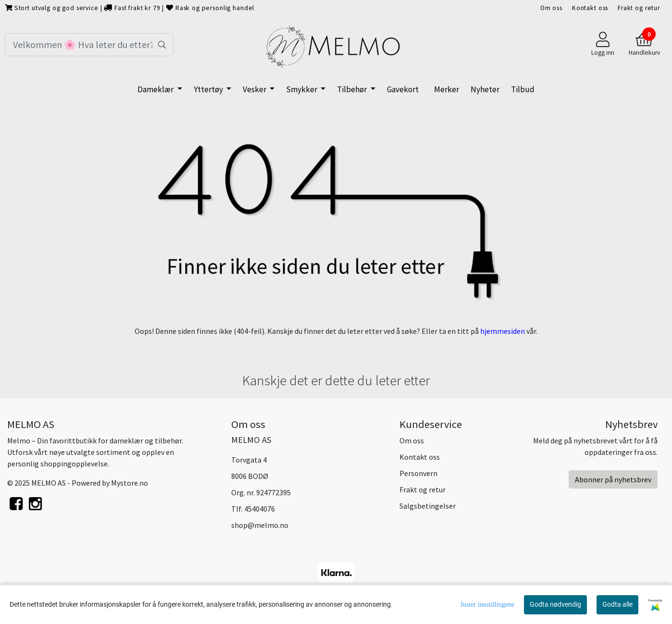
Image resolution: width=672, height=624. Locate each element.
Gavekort (403, 89)
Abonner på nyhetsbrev (613, 479)
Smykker (302, 89)
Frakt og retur (639, 8)
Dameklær (156, 89)
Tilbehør (353, 89)
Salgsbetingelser (428, 506)
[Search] (89, 45)
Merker (447, 89)
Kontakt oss (590, 8)
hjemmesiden (503, 331)
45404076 (260, 509)
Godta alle (617, 604)
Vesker (255, 89)
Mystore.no (130, 483)
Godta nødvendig (555, 604)
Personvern (418, 473)
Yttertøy (209, 89)
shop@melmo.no (260, 525)
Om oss (551, 8)
